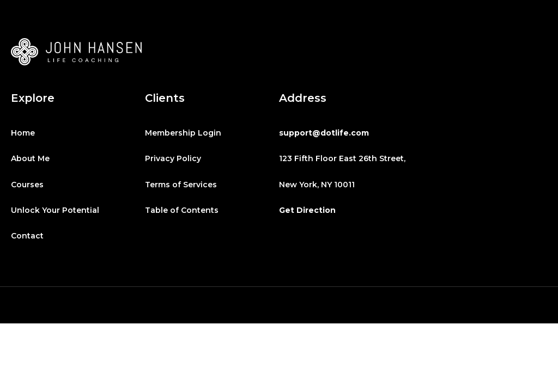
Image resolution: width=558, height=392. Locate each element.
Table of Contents (182, 210)
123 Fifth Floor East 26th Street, (342, 158)
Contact (27, 236)
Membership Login (183, 133)
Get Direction (307, 210)
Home (23, 133)
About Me (30, 158)
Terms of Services (181, 185)
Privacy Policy (173, 158)
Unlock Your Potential (55, 210)
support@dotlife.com (324, 133)
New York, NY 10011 (317, 185)
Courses (27, 185)
